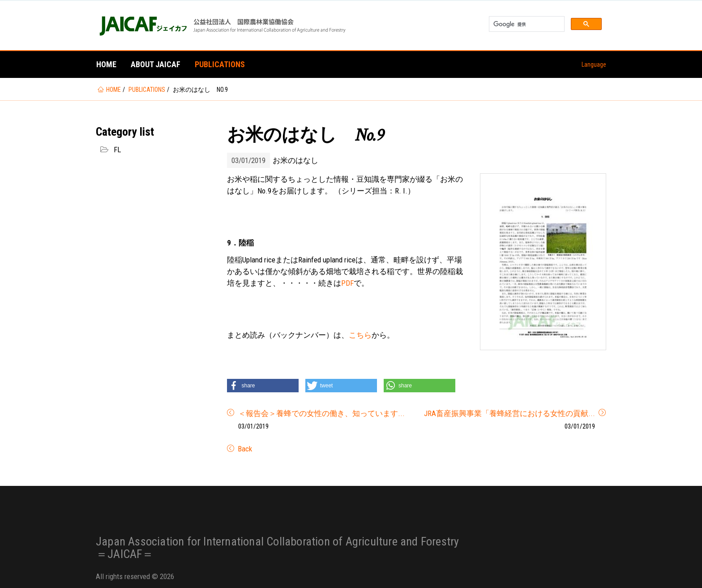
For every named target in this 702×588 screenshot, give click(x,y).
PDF (347, 283)
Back (244, 449)
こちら (360, 335)
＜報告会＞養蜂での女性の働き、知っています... (321, 413)
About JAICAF (156, 64)
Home (106, 64)
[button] (263, 386)
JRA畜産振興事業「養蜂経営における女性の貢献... (509, 413)
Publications (220, 64)
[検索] (526, 24)
